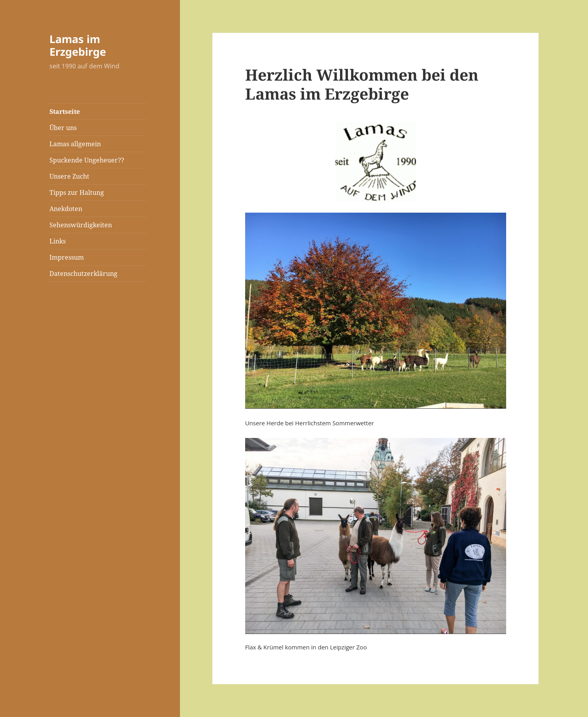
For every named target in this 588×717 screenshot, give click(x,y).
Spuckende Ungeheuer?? (87, 160)
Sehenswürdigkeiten (81, 225)
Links (58, 241)
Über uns (63, 128)
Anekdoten (66, 209)
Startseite (65, 111)
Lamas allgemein (75, 144)
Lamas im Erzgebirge (78, 45)
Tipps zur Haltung (77, 192)
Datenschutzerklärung (83, 274)
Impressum (67, 257)
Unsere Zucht (69, 176)
